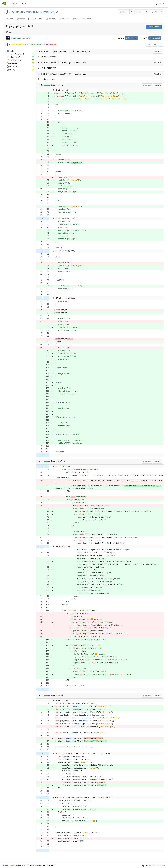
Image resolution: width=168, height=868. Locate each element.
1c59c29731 (131, 38)
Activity (87, 19)
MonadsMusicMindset (40, 12)
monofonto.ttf (16, 60)
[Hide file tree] (6, 45)
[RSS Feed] (57, 12)
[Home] (4, 4)
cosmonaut (17, 12)
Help (24, 4)
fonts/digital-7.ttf (57, 63)
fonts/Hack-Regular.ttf (59, 52)
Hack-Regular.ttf (17, 54)
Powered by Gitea (10, 866)
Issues (21, 19)
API (163, 866)
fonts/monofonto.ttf (57, 74)
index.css (13, 63)
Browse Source (154, 27)
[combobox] (149, 45)
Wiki (76, 19)
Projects (51, 19)
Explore (14, 4)
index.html (14, 66)
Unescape (147, 85)
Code (10, 19)
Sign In (160, 4)
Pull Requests (35, 19)
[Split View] (155, 45)
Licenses (156, 866)
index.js (12, 70)
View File (158, 52)
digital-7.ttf (15, 57)
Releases (64, 19)
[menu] (161, 45)
